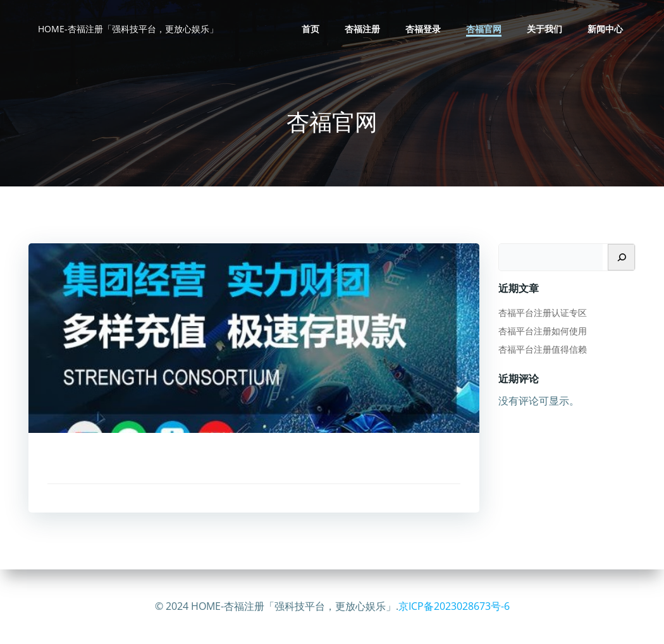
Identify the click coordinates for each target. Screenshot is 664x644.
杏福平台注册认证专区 (543, 313)
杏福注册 (362, 29)
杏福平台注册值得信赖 (543, 349)
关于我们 (544, 29)
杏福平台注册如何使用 (543, 331)
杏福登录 (423, 29)
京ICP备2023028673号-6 (454, 606)
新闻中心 (605, 29)
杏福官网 (484, 29)
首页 (310, 29)
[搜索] (621, 257)
